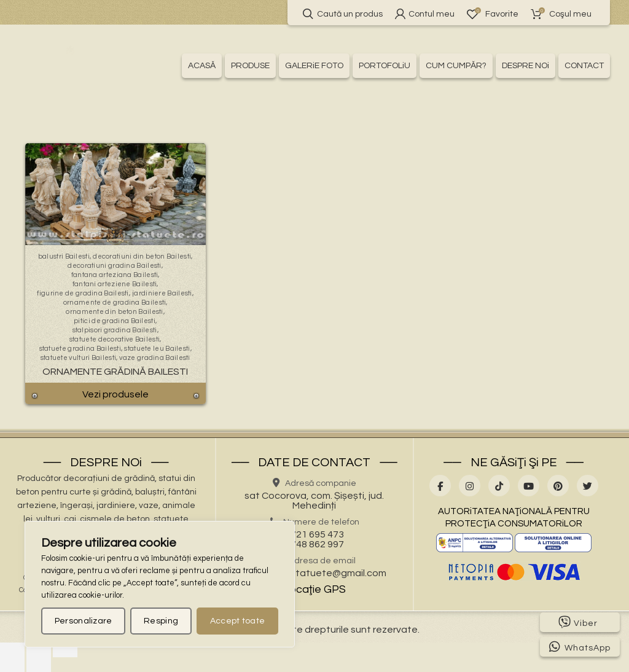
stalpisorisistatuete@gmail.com (314, 573)
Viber (578, 622)
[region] (160, 584)
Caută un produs (343, 14)
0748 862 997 (314, 544)
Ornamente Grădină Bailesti (115, 372)
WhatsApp (580, 647)
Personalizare (84, 621)
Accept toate (238, 621)
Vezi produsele (115, 394)
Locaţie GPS (314, 589)
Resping (161, 621)
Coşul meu (561, 14)
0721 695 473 (314, 534)
